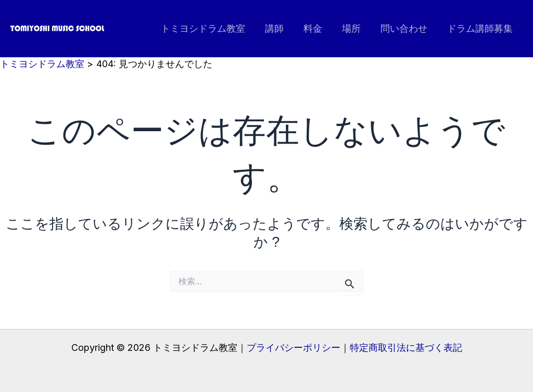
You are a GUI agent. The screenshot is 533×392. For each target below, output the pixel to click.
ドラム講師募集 (480, 28)
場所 (354, 28)
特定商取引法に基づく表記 (406, 347)
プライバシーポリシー (294, 347)
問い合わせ (405, 28)
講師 (279, 28)
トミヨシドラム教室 (209, 28)
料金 (316, 28)
